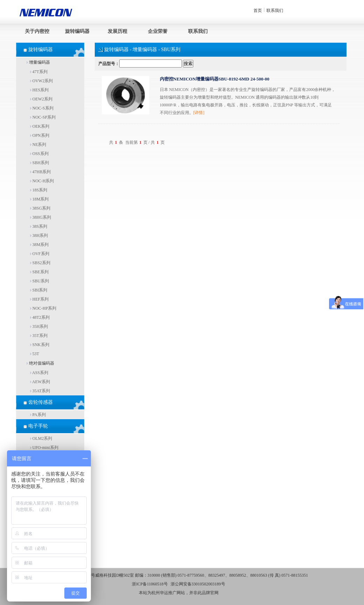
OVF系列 (40, 254)
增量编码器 (38, 62)
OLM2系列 (41, 438)
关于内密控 (37, 31)
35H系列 (39, 326)
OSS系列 (39, 154)
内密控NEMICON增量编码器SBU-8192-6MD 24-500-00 (215, 79)
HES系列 (40, 90)
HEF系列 (40, 299)
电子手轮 (38, 426)
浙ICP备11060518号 (150, 584)
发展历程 (117, 31)
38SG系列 (40, 208)
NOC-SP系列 (43, 117)
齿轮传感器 (41, 402)
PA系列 (38, 415)
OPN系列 (40, 135)
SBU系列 (40, 281)
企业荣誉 (158, 31)
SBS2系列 (40, 263)
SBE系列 (39, 272)
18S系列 (39, 190)
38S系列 (39, 226)
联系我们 (275, 10)
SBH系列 (40, 163)
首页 (258, 10)
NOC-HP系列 (43, 308)
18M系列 (40, 199)
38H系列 (39, 235)
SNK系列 (40, 345)
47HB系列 (41, 172)
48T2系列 (40, 317)
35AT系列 (40, 391)
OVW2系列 (42, 81)
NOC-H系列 (42, 181)
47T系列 (39, 72)
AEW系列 (40, 382)
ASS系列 (39, 373)
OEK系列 (40, 126)
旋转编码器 (77, 31)
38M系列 (40, 245)
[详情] (199, 113)
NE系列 (38, 145)
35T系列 (39, 336)
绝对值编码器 (40, 363)
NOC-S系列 (42, 108)
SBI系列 (39, 290)
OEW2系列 (41, 99)
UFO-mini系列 (44, 448)
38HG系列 (41, 217)
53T (35, 354)
